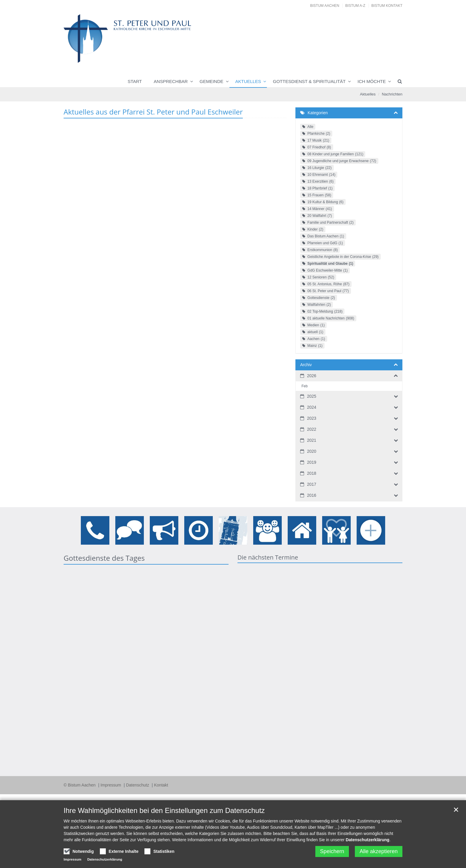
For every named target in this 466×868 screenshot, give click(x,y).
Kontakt (161, 785)
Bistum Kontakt (387, 6)
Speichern (332, 851)
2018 (312, 473)
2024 (312, 407)
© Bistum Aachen (80, 785)
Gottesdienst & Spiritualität (309, 81)
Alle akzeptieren (379, 851)
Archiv (306, 365)
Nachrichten (392, 94)
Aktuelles (248, 81)
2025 (312, 396)
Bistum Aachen (325, 6)
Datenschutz (138, 785)
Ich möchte (372, 81)
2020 (312, 451)
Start (135, 81)
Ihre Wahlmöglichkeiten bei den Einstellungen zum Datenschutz (164, 810)
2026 (312, 376)
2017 (312, 484)
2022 (312, 429)
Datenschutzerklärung (367, 840)
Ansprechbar (171, 81)
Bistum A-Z (355, 6)
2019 (312, 462)
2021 (312, 440)
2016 (312, 495)
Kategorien (318, 113)
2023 (312, 418)
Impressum (111, 785)
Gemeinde (212, 81)
